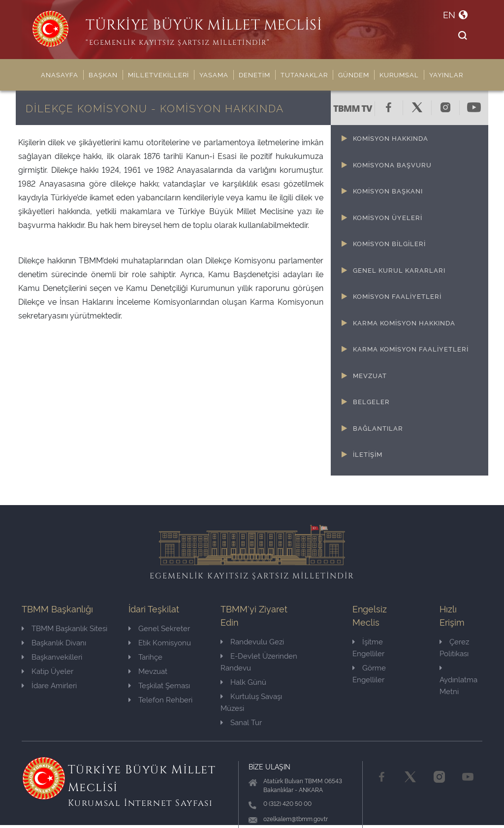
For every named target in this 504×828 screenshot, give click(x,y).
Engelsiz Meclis (370, 615)
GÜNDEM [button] (354, 74)
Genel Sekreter (159, 628)
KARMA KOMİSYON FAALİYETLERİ (411, 349)
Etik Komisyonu (160, 642)
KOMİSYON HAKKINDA (391, 138)
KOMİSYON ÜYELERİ (388, 217)
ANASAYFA (60, 74)
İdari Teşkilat (154, 608)
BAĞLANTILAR (378, 428)
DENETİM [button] (254, 74)
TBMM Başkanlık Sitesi (64, 628)
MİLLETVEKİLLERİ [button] (158, 74)
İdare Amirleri (49, 685)
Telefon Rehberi (160, 699)
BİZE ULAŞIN (269, 766)
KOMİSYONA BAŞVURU (392, 164)
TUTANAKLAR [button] (304, 74)
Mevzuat (148, 671)
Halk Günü (243, 682)
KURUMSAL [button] (399, 74)
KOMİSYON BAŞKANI (388, 191)
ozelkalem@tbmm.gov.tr (296, 818)
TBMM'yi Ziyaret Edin (254, 615)
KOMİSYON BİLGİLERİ (389, 243)
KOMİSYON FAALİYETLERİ (397, 296)
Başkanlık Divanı (54, 642)
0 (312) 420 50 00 (287, 803)
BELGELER (371, 401)
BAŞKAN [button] (103, 74)
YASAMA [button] (214, 74)
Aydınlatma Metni (458, 680)
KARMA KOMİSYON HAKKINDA (404, 322)
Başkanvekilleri (52, 656)
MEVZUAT (370, 375)
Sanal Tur (241, 722)
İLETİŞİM (368, 454)
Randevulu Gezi (252, 641)
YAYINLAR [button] (446, 74)
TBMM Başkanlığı (57, 608)
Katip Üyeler (47, 671)
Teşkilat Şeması (159, 685)
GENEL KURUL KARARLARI (399, 270)
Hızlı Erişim (452, 615)
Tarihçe (145, 656)
